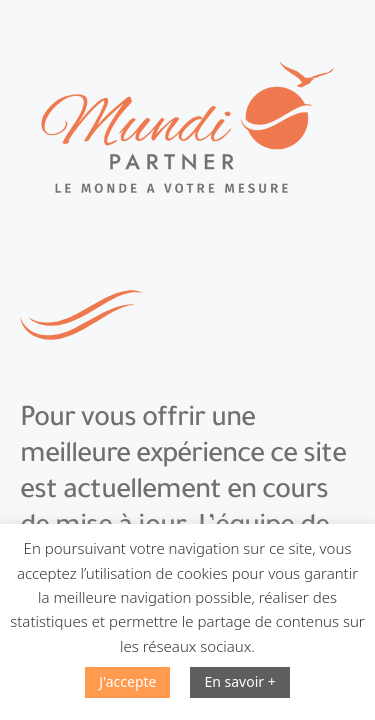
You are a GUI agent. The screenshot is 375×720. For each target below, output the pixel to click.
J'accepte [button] (127, 681)
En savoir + (239, 681)
